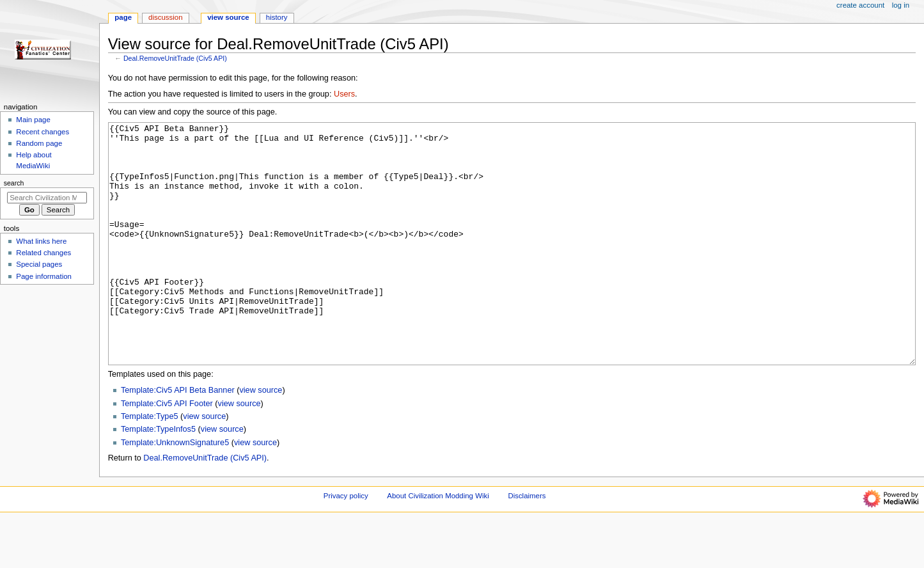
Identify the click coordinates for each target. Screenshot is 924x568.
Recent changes (43, 132)
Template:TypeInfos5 (158, 477)
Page (123, 17)
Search (14, 183)
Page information (44, 276)
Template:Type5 (150, 464)
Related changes (43, 253)
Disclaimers (527, 544)
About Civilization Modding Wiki (438, 544)
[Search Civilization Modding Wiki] (47, 198)
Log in (901, 5)
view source (261, 438)
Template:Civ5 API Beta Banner (178, 438)
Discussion (165, 17)
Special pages (39, 264)
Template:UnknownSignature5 (175, 491)
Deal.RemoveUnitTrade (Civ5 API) (175, 58)
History (277, 17)
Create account (860, 5)
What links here (41, 241)
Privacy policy (346, 544)
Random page (39, 143)
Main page (33, 120)
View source (228, 17)
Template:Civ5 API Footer (167, 452)
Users (344, 94)
